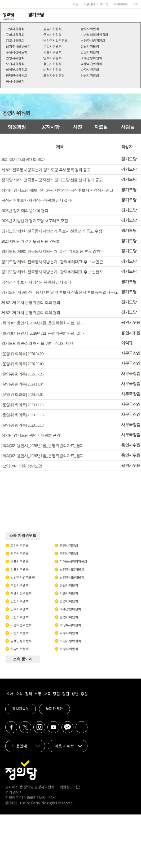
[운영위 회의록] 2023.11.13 (22, 405)
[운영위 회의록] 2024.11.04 (22, 384)
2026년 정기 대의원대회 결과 (25, 210)
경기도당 (36, 15)
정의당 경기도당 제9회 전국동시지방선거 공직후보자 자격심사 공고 (57, 190)
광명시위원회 (52, 29)
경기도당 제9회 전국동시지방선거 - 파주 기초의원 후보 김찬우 (53, 251)
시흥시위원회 (52, 52)
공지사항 (50, 127)
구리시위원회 (15, 35)
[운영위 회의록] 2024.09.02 (22, 395)
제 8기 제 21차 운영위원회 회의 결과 (31, 313)
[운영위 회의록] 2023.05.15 (22, 415)
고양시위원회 (15, 29)
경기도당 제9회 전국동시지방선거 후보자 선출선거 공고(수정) (52, 231)
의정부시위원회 (17, 70)
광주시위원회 (90, 29)
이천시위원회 (52, 70)
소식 (19, 694)
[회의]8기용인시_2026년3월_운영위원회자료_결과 (42, 333)
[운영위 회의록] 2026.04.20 (22, 353)
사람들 (128, 127)
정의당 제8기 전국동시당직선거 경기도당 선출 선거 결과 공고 (52, 180)
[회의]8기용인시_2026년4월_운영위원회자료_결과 (42, 323)
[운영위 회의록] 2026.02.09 (22, 364)
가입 (76, 4)
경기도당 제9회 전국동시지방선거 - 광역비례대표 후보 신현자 (52, 272)
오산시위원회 (15, 64)
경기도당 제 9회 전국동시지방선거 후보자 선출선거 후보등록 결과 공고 (60, 292)
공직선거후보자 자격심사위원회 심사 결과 (36, 200)
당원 (56, 694)
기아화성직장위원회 (94, 35)
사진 (77, 127)
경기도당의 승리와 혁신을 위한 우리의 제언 (37, 343)
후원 (84, 694)
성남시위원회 (90, 46)
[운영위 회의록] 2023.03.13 (22, 425)
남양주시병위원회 (93, 41)
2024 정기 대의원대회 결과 (23, 160)
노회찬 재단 (54, 709)
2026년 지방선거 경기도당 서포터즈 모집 (35, 221)
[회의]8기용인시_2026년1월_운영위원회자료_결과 (42, 456)
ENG (135, 4)
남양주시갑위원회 (55, 41)
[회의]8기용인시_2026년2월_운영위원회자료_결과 (42, 445)
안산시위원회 (90, 52)
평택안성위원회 (17, 76)
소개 (10, 694)
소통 (38, 694)
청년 (75, 694)
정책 (28, 694)
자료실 (101, 127)
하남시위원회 (90, 76)
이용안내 (89, 4)
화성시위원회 (15, 81)
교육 (47, 694)
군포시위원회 (52, 35)
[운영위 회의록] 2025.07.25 (22, 374)
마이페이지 (120, 4)
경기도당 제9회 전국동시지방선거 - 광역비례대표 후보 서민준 (52, 262)
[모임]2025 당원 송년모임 (22, 466)
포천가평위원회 (54, 76)
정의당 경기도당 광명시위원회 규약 (31, 435)
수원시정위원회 (17, 52)
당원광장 (17, 127)
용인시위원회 (52, 64)
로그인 (104, 4)
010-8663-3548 (32, 798)
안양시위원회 (15, 58)
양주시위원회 (52, 58)
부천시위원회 (52, 46)
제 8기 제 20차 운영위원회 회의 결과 (31, 302)
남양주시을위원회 (18, 46)
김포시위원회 (15, 41)
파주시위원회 (90, 70)
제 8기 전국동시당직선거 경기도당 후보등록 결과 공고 (46, 170)
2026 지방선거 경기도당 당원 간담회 (31, 241)
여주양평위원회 (91, 58)
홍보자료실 (21, 709)
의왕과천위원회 (91, 64)
